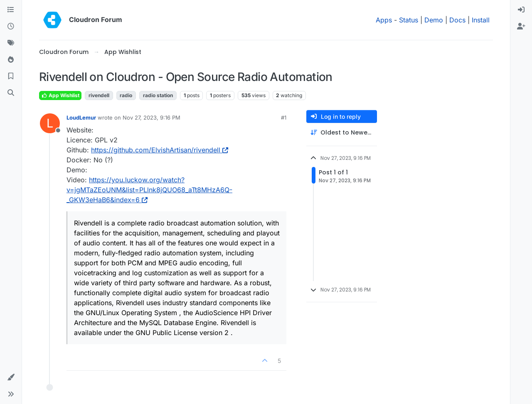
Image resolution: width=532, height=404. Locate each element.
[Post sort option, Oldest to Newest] (342, 133)
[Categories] (11, 10)
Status (409, 20)
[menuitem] (521, 10)
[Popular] (11, 60)
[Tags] (11, 43)
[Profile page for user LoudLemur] (50, 123)
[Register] (521, 27)
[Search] (11, 93)
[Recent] (11, 27)
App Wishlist (60, 95)
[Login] (521, 10)
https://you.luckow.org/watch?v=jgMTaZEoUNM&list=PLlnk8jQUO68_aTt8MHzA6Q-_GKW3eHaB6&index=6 (149, 190)
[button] (11, 377)
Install (481, 20)
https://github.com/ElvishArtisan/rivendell (160, 150)
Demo (434, 20)
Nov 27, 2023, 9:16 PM (151, 118)
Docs (457, 20)
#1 (284, 118)
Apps (384, 20)
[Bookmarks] (11, 76)
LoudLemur (81, 118)
